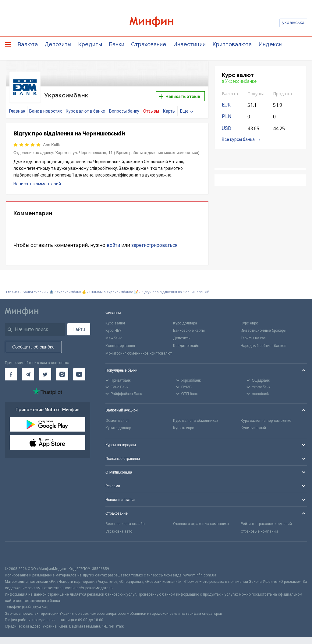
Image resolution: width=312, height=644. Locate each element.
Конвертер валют (120, 343)
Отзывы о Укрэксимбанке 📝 (114, 290)
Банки (117, 44)
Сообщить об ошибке (33, 344)
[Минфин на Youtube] (79, 372)
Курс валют (115, 320)
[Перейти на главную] (156, 23)
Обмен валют (117, 418)
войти (113, 243)
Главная (17, 109)
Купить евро (184, 425)
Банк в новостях (46, 109)
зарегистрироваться (154, 243)
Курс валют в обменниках (196, 418)
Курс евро (249, 320)
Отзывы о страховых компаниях (201, 521)
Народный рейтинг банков (264, 343)
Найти (79, 327)
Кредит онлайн (186, 343)
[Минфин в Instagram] (62, 372)
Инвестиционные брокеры (264, 328)
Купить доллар (118, 425)
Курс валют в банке (85, 109)
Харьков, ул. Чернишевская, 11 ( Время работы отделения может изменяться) (128, 150)
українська (293, 23)
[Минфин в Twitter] (45, 372)
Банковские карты (189, 328)
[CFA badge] (18, 551)
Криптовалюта (232, 44)
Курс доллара (185, 320)
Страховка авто (119, 529)
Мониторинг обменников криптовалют (139, 351)
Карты (169, 109)
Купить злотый (253, 425)
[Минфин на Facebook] (11, 372)
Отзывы (151, 109)
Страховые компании (259, 529)
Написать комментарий (37, 181)
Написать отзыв (180, 95)
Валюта (28, 44)
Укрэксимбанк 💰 (71, 290)
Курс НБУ (113, 328)
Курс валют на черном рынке (266, 418)
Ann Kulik (52, 142)
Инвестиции (189, 44)
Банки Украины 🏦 (38, 290)
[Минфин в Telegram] (28, 372)
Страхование (149, 44)
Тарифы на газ (253, 336)
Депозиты (58, 44)
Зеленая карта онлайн (125, 521)
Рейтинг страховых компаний (266, 521)
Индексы (270, 44)
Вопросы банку (124, 109)
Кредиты (90, 44)
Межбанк (113, 336)
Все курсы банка (238, 139)
